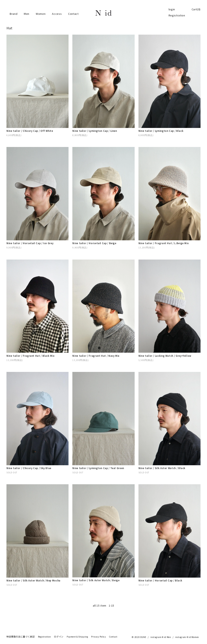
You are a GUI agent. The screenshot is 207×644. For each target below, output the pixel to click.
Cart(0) (196, 9)
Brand (14, 14)
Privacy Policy (98, 637)
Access (57, 14)
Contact (73, 14)
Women (41, 14)
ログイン (59, 637)
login (172, 9)
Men (27, 14)
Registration (177, 15)
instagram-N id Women (187, 637)
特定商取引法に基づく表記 (21, 637)
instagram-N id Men (161, 637)
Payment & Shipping (77, 637)
